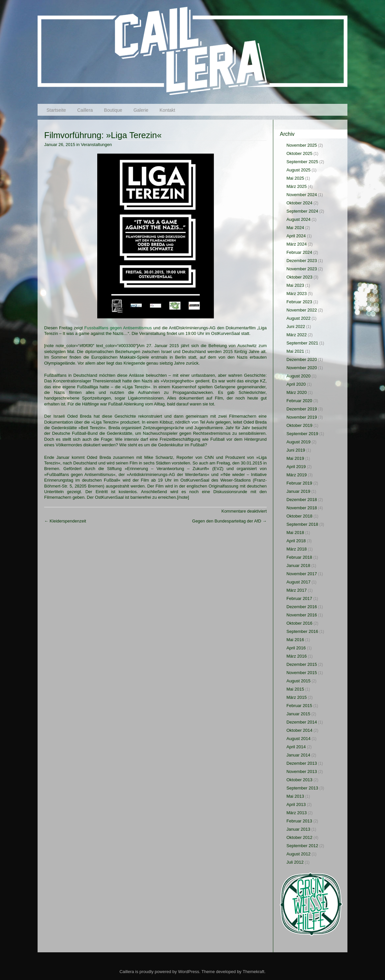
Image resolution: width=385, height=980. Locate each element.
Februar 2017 (299, 598)
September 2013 (302, 788)
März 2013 (296, 813)
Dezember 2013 (302, 763)
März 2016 (296, 656)
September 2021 (302, 343)
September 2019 (302, 434)
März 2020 (296, 392)
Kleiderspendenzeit (65, 521)
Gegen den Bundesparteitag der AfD (229, 521)
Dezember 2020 (302, 359)
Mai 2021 (295, 351)
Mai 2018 (295, 533)
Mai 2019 (295, 458)
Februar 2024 (299, 252)
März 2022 (296, 335)
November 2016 (302, 615)
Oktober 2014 (299, 730)
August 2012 (298, 854)
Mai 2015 (295, 689)
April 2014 (296, 747)
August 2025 (298, 170)
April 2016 (296, 648)
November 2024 (302, 195)
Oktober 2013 (299, 780)
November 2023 (302, 269)
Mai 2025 (295, 178)
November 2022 (302, 310)
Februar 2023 (299, 302)
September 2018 (302, 524)
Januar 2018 (298, 565)
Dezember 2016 (302, 607)
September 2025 (302, 162)
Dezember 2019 (302, 409)
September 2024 (302, 211)
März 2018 (296, 549)
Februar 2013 (299, 821)
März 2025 (296, 186)
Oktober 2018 (299, 516)
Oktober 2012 (299, 837)
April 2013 (296, 804)
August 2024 (298, 219)
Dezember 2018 (302, 500)
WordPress (189, 972)
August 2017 (298, 582)
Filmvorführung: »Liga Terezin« (103, 135)
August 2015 (298, 681)
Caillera (85, 110)
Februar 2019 (299, 483)
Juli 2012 (295, 862)
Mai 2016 (295, 640)
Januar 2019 (298, 491)
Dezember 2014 (302, 722)
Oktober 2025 (299, 153)
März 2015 (296, 697)
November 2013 (302, 772)
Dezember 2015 (302, 664)
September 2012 (302, 846)
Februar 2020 (299, 401)
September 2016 (302, 631)
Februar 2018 (299, 557)
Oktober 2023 (299, 277)
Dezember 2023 (302, 261)
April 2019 (296, 467)
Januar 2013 (298, 829)
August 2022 (298, 318)
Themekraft (253, 972)
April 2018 (296, 541)
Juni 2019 (296, 450)
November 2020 (302, 368)
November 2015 (302, 673)
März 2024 (296, 244)
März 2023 (296, 294)
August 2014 (298, 739)
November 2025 (302, 145)
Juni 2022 (296, 327)
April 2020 (296, 384)
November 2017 (302, 574)
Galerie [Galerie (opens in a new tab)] (141, 110)
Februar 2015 (299, 706)
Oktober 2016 (299, 623)
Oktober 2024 (299, 203)
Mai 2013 (295, 796)
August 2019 (298, 442)
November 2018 (302, 508)
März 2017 (296, 590)
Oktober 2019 (299, 425)
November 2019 (302, 417)
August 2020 (298, 376)
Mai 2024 (295, 228)
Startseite (56, 110)
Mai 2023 (295, 285)
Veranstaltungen (96, 145)
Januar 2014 (298, 755)
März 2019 (296, 475)
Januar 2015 (298, 714)
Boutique (113, 110)
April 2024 (296, 236)
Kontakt (167, 110)
